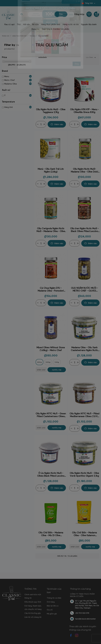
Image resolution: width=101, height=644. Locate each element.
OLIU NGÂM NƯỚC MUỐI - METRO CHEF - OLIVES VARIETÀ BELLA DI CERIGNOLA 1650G (84, 289)
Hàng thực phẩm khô (51, 24)
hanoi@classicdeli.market (85, 619)
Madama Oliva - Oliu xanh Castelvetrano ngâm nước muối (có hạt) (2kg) (84, 349)
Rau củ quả (9, 24)
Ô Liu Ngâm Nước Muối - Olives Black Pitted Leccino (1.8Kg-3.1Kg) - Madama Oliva (51, 474)
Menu (7, 76)
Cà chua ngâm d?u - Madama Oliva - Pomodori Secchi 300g (51, 289)
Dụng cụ (36, 29)
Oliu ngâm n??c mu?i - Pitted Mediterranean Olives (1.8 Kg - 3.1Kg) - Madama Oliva (84, 415)
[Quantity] (41, 124)
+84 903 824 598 (82, 613)
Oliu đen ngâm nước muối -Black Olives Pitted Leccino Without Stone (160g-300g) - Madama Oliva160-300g (84, 230)
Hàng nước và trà (71, 24)
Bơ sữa (35, 24)
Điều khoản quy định (33, 602)
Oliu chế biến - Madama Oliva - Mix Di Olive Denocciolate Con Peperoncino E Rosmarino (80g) (51, 534)
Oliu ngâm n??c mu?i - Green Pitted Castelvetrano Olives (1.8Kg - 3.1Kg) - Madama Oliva (51, 415)
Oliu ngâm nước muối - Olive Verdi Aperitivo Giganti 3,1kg (84, 474)
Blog (80, 4)
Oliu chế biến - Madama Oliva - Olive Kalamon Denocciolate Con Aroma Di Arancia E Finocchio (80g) (84, 534)
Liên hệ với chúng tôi (33, 617)
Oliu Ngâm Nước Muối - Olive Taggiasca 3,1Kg (51, 111)
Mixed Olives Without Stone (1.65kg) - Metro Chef (51, 349)
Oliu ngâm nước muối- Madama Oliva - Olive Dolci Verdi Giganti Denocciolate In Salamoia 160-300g (84, 170)
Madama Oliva (10, 84)
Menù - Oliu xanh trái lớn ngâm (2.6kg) (51, 170)
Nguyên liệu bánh (89, 24)
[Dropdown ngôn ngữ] (89, 3)
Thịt (19, 24)
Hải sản (26, 24)
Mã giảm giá (52, 614)
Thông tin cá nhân (54, 598)
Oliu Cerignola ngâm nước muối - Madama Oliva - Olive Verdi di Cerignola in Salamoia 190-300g (51, 230)
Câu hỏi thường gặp (33, 613)
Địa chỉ (50, 610)
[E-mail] (41, 370)
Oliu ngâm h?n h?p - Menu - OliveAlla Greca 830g (84, 111)
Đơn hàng (51, 602)
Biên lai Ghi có (53, 606)
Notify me (57, 370)
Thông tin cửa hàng (80, 589)
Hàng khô (8, 107)
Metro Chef (9, 80)
